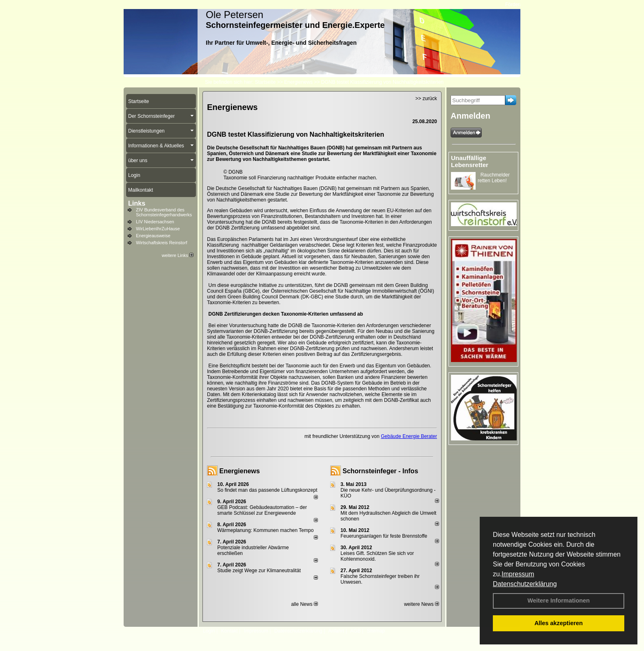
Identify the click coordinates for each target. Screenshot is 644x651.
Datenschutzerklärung (525, 584)
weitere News (422, 604)
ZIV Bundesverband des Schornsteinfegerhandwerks (164, 212)
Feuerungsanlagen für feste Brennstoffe (384, 536)
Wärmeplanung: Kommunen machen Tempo (266, 530)
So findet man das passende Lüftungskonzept (267, 490)
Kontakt (229, 631)
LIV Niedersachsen (155, 222)
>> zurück (426, 99)
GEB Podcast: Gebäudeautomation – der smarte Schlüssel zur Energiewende (262, 510)
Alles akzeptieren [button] (559, 623)
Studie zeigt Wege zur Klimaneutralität (259, 571)
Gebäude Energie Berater (409, 436)
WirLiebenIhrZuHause (158, 229)
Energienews (240, 471)
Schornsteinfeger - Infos (380, 471)
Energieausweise (153, 236)
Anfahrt (336, 631)
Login (209, 631)
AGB (355, 631)
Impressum (518, 574)
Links (137, 203)
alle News (305, 604)
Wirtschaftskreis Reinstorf (162, 243)
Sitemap (376, 631)
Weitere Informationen (559, 601)
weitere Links (178, 255)
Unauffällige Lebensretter (470, 161)
